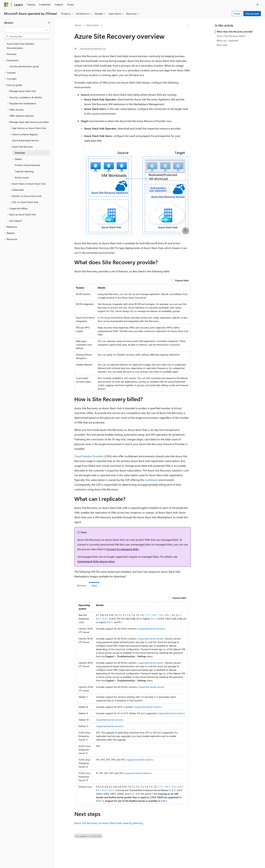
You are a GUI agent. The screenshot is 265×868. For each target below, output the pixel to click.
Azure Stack (93, 25)
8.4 (104, 619)
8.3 (98, 619)
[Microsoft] (6, 5)
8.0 (167, 615)
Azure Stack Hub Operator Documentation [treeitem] (21, 46)
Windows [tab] (82, 585)
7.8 (153, 615)
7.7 (146, 615)
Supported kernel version (151, 639)
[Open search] (258, 5)
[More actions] (188, 25)
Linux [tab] (94, 585)
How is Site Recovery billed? (231, 36)
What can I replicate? (228, 40)
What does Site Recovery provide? (235, 32)
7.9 (160, 615)
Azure (78, 25)
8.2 (178, 615)
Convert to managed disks (123, 549)
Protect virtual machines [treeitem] (27, 165)
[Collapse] (49, 23)
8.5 (153, 619)
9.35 (98, 801)
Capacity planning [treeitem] (24, 171)
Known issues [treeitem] (22, 177)
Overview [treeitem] (20, 153)
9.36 (163, 801)
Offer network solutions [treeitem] (22, 116)
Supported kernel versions (151, 629)
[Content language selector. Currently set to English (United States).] (20, 862)
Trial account (252, 14)
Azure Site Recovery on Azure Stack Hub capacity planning (109, 823)
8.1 (97, 790)
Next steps (222, 45)
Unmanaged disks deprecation (96, 561)
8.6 (109, 622)
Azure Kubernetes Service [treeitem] (25, 140)
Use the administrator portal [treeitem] (24, 66)
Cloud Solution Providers (89, 456)
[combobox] (27, 30)
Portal (237, 14)
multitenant (151, 480)
